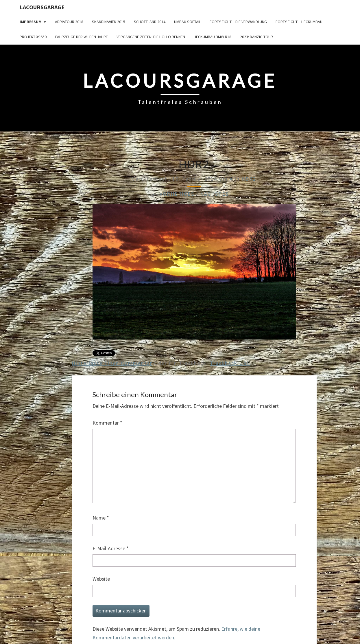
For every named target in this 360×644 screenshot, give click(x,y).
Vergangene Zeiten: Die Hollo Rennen (151, 37)
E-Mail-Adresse (111, 548)
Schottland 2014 (150, 22)
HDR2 (249, 179)
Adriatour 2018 (69, 22)
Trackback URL (230, 363)
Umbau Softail (188, 22)
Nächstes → (218, 194)
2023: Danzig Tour (256, 37)
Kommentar (107, 423)
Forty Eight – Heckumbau (299, 22)
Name (101, 518)
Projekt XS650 (33, 37)
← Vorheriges (173, 194)
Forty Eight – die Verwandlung (238, 22)
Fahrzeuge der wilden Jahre (82, 37)
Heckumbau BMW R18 (213, 37)
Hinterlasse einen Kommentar (112, 363)
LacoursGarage (42, 7)
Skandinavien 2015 (109, 22)
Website (101, 579)
